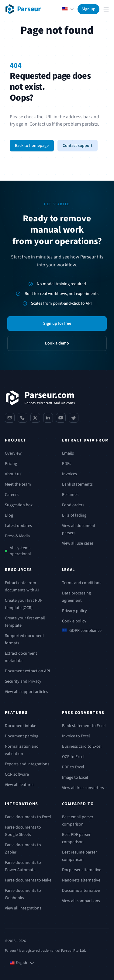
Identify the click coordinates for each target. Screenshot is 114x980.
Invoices (69, 474)
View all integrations (23, 908)
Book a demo (57, 343)
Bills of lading (74, 515)
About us (13, 474)
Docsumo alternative (81, 891)
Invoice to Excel (76, 736)
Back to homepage (32, 146)
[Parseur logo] (23, 9)
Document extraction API (28, 671)
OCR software (17, 774)
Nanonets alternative (81, 880)
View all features (20, 785)
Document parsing (22, 736)
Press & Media (17, 536)
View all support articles (26, 692)
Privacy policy (74, 611)
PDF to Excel (73, 767)
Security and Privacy (23, 681)
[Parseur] (40, 398)
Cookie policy (74, 621)
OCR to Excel (73, 757)
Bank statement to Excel (84, 726)
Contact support (78, 146)
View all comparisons (81, 901)
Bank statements (77, 484)
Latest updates (18, 526)
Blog (9, 515)
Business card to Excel (82, 746)
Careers (12, 495)
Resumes (70, 495)
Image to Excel (75, 777)
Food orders (73, 505)
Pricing (11, 464)
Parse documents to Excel (28, 817)
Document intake (21, 726)
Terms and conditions (82, 583)
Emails (68, 453)
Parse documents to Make (28, 880)
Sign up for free (57, 324)
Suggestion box (19, 505)
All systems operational (20, 551)
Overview (13, 453)
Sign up (88, 9)
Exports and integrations (27, 764)
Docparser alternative (82, 870)
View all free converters (83, 788)
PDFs (67, 464)
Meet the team (18, 484)
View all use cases (78, 543)
